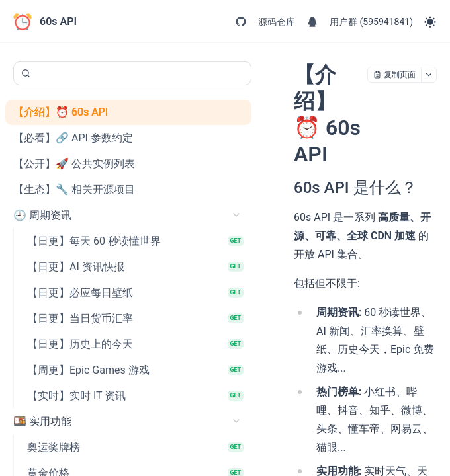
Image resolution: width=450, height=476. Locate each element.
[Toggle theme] (430, 22)
